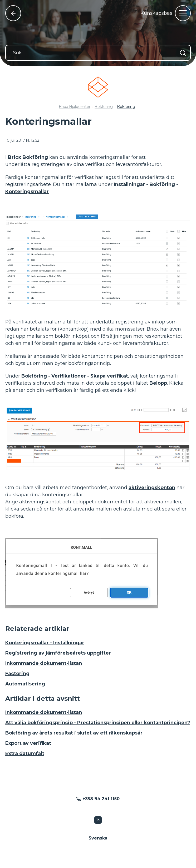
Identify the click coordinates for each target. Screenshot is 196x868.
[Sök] (98, 53)
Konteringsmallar (27, 192)
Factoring (17, 674)
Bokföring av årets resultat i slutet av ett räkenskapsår (74, 733)
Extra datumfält (25, 753)
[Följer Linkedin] (98, 820)
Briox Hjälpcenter (75, 107)
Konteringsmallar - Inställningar (45, 643)
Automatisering (25, 684)
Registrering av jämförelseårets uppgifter (58, 653)
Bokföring (104, 107)
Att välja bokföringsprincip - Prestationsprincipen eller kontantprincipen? (98, 723)
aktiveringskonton (152, 488)
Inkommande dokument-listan (44, 663)
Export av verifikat (28, 743)
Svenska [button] (98, 838)
